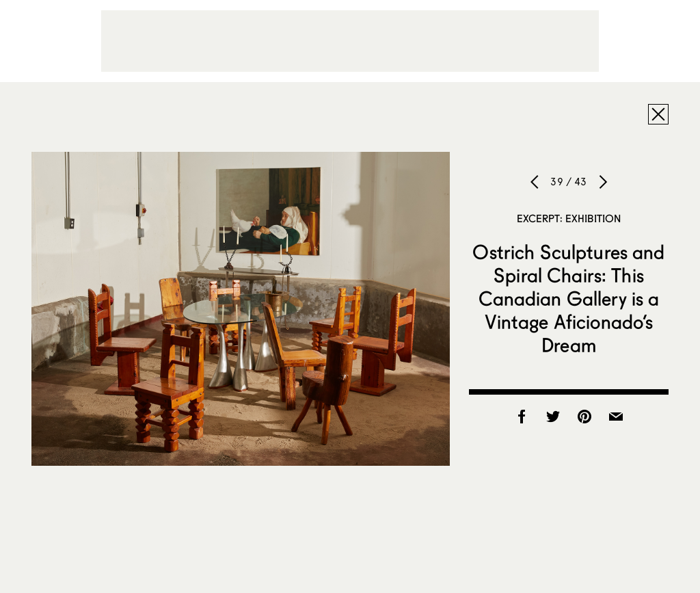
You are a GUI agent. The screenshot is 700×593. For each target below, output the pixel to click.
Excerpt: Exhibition (569, 218)
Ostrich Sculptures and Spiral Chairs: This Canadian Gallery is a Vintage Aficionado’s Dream (568, 298)
